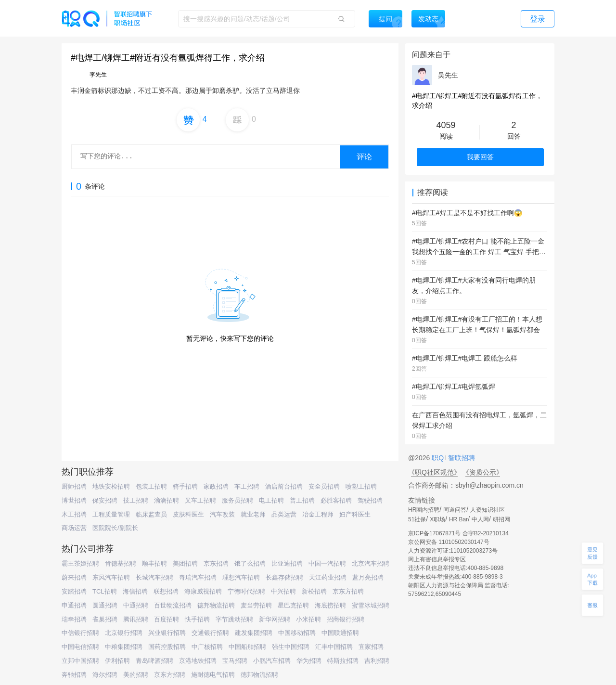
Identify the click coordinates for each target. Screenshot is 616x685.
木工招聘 (74, 514)
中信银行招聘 (80, 633)
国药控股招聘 (167, 647)
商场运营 (74, 528)
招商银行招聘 (346, 619)
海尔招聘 (105, 675)
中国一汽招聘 (327, 563)
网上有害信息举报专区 (437, 559)
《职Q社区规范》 (434, 472)
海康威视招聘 (203, 591)
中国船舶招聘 (247, 647)
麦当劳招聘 (256, 605)
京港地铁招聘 (198, 661)
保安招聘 (105, 500)
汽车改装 (222, 514)
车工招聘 (247, 486)
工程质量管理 (111, 514)
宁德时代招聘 (246, 591)
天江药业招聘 (328, 577)
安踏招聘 (74, 591)
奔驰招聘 (74, 675)
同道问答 (455, 510)
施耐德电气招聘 (213, 675)
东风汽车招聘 (111, 577)
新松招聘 (314, 591)
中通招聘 (136, 605)
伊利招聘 (117, 661)
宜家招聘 (371, 647)
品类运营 (284, 514)
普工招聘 (302, 500)
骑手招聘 (185, 486)
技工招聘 (136, 500)
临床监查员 (151, 514)
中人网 (480, 519)
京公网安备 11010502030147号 (449, 542)
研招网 (501, 519)
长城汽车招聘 (154, 577)
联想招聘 (166, 591)
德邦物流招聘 (216, 605)
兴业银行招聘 (167, 633)
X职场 (437, 519)
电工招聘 (271, 500)
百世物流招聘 (173, 605)
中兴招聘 (283, 591)
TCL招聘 (105, 591)
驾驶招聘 (370, 500)
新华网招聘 (275, 619)
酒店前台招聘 (284, 486)
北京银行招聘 (124, 633)
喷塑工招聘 (361, 486)
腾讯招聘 (136, 619)
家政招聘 (216, 486)
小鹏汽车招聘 (272, 661)
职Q (439, 458)
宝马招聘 (235, 661)
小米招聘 (308, 619)
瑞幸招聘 (74, 619)
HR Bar (458, 519)
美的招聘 (136, 675)
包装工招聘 (151, 486)
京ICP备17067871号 (434, 533)
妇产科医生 (355, 514)
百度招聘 (167, 619)
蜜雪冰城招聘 (371, 605)
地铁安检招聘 (111, 486)
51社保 (417, 519)
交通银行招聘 (210, 633)
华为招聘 (309, 661)
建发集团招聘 (254, 633)
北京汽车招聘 (371, 563)
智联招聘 (461, 458)
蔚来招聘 (74, 577)
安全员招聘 (324, 486)
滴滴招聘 (167, 500)
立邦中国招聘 (80, 661)
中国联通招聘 (340, 633)
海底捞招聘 (330, 605)
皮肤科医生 (188, 514)
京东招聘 (216, 563)
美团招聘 (185, 563)
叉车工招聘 (200, 500)
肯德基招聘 (121, 563)
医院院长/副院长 (115, 528)
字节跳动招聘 (234, 619)
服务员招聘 (237, 500)
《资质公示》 (483, 472)
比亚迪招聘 (287, 563)
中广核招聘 (207, 647)
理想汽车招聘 (241, 577)
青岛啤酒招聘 (154, 661)
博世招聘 (74, 500)
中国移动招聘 (297, 633)
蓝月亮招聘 (368, 577)
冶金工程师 (318, 514)
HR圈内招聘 (424, 510)
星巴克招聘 (293, 605)
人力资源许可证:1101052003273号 (453, 551)
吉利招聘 (377, 661)
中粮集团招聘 (124, 647)
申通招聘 (74, 605)
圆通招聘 (105, 605)
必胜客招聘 (336, 500)
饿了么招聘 (250, 563)
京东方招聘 (348, 591)
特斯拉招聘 (343, 661)
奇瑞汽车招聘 (198, 577)
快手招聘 (197, 619)
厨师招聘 (74, 486)
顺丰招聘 (154, 563)
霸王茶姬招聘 (80, 563)
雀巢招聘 (105, 619)
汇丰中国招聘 (334, 647)
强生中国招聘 (291, 647)
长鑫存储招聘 (284, 577)
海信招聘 (135, 591)
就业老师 (253, 514)
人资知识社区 (488, 510)
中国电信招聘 (80, 647)
